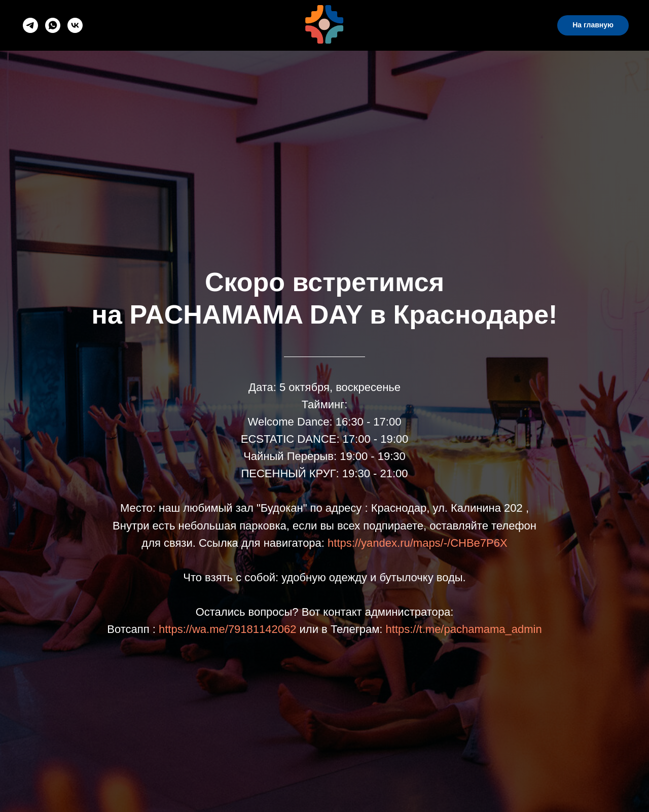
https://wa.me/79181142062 (228, 629)
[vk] (75, 25)
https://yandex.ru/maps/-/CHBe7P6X (418, 543)
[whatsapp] (53, 25)
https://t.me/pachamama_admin (464, 629)
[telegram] (30, 25)
